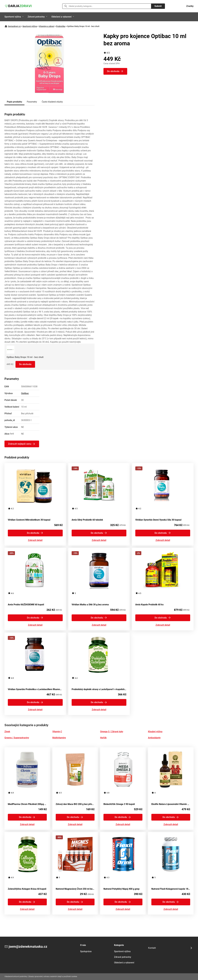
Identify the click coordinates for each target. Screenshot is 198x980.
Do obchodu (25, 364)
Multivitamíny (59, 738)
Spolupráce (86, 951)
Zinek (7, 732)
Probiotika (61, 26)
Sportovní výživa (13, 17)
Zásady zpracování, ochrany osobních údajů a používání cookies (53, 977)
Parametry (32, 102)
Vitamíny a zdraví (46, 26)
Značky (190, 6)
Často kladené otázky (52, 102)
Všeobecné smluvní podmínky (16, 977)
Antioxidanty (154, 738)
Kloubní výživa (155, 732)
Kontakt (152, 948)
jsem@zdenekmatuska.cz (28, 947)
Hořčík (103, 738)
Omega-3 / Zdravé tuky (112, 732)
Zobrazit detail (35, 540)
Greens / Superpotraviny (17, 738)
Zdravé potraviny (36, 17)
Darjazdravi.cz (14, 26)
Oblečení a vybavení (61, 17)
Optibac (25, 393)
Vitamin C (57, 732)
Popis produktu (14, 102)
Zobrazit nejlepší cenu (20, 444)
